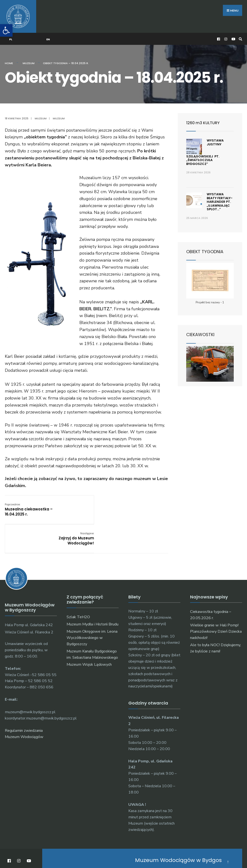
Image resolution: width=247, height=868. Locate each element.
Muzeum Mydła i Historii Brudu (93, 591)
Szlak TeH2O (78, 584)
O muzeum (122, 851)
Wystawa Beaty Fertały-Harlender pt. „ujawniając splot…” (220, 198)
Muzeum (29, 59)
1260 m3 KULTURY (204, 119)
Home (9, 59)
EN (49, 35)
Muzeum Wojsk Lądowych (89, 631)
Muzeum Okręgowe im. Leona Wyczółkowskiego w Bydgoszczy (92, 604)
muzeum (59, 115)
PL (11, 35)
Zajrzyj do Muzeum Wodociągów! (150, 505)
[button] (6, 30)
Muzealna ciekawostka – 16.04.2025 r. (29, 505)
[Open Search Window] (240, 35)
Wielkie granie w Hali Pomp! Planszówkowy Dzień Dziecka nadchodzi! (216, 598)
